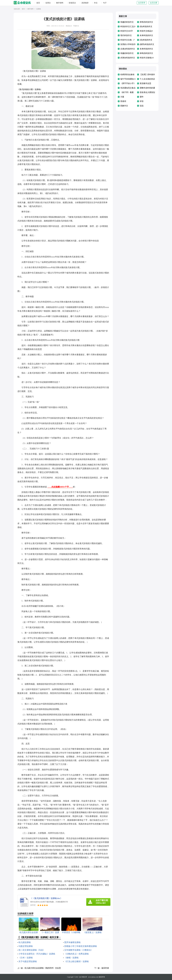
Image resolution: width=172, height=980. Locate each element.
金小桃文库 (83, 977)
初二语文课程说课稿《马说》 (32, 950)
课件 (142, 97)
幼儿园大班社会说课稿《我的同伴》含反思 (43, 968)
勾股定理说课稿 (26, 946)
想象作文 (124, 106)
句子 (105, 3)
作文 (96, 3)
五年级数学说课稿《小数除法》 (78, 950)
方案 (122, 97)
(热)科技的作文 (146, 26)
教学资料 (60, 3)
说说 (142, 106)
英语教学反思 (145, 83)
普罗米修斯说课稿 (72, 942)
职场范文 (72, 3)
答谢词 (123, 101)
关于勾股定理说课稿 (28, 961)
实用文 (48, 3)
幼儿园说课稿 (25, 942)
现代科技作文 (126, 35)
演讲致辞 (85, 3)
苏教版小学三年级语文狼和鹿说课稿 (81, 946)
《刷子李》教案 (127, 92)
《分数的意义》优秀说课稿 (76, 954)
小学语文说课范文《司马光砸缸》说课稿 (37, 954)
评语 (142, 101)
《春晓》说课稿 (71, 958)
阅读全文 (69, 26)
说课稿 (39, 9)
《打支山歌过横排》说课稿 (76, 961)
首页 (38, 3)
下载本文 (76, 26)
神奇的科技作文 (146, 22)
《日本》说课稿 (26, 958)
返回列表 (105, 968)
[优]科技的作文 (146, 40)
